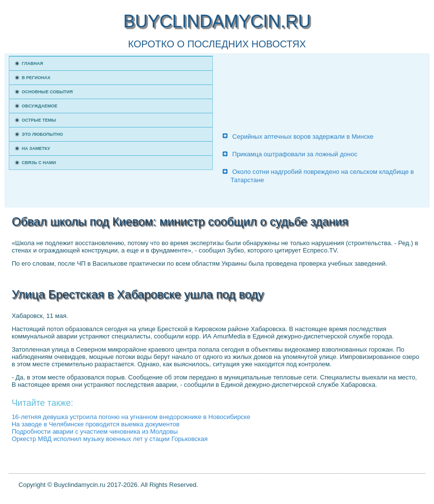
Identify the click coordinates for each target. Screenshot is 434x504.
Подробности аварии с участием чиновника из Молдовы (95, 431)
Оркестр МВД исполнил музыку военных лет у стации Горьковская (110, 439)
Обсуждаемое (40, 106)
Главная (33, 63)
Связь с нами (39, 163)
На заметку (36, 148)
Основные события (47, 92)
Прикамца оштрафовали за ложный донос (295, 154)
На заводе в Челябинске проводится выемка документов (96, 424)
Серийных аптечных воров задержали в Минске (303, 136)
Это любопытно (43, 134)
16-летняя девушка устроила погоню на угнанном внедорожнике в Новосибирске (131, 417)
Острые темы (39, 120)
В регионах (36, 78)
